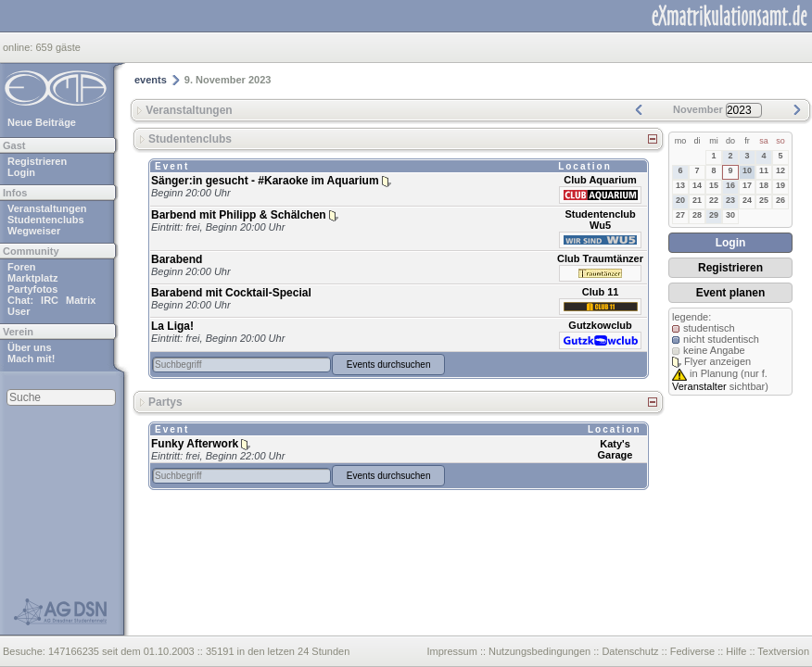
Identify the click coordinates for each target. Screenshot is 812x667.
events (151, 80)
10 (747, 170)
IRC (50, 300)
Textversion (783, 651)
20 (680, 200)
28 (697, 215)
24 (747, 200)
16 (730, 185)
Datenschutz (630, 651)
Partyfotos (32, 289)
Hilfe (736, 651)
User (19, 311)
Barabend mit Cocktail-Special (231, 293)
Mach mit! (31, 359)
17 (747, 185)
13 (680, 185)
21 (697, 200)
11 (764, 170)
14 (697, 185)
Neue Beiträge (42, 122)
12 (780, 170)
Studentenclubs (46, 220)
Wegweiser (34, 231)
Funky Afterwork (195, 444)
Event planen (731, 293)
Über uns (30, 347)
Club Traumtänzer (600, 258)
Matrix (81, 300)
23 (730, 200)
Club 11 (601, 292)
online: (19, 47)
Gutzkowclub (600, 325)
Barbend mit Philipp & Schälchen (239, 215)
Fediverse (692, 651)
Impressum (451, 651)
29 (714, 215)
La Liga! (172, 326)
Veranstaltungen (47, 208)
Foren (22, 267)
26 (780, 200)
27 (680, 215)
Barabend (177, 259)
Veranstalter (699, 386)
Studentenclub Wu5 (600, 220)
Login (21, 172)
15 (714, 185)
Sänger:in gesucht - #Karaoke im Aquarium (265, 181)
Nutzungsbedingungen (539, 651)
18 (764, 185)
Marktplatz (32, 278)
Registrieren (37, 161)
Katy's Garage (615, 449)
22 (714, 200)
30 (730, 215)
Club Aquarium (600, 180)
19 (780, 185)
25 (764, 200)
